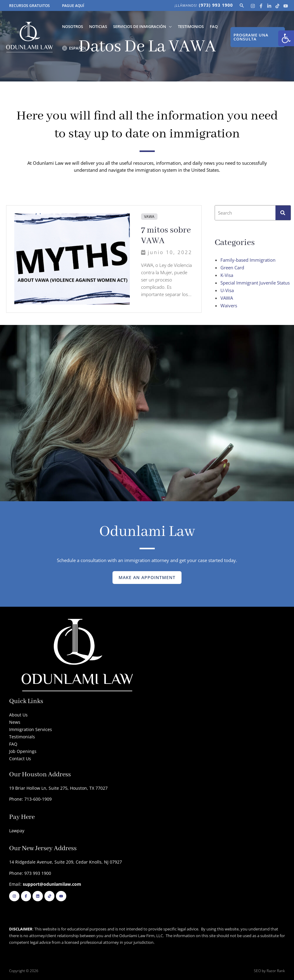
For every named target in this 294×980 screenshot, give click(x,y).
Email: (45, 884)
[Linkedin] (269, 6)
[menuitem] (77, 48)
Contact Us (20, 759)
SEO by (260, 971)
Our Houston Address (40, 775)
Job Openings (23, 751)
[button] (286, 38)
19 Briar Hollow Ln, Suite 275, (40, 788)
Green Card (232, 267)
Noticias (98, 26)
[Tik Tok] (277, 6)
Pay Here (22, 817)
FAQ (214, 26)
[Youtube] (286, 6)
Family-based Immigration (248, 260)
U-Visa (227, 290)
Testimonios (191, 26)
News (15, 722)
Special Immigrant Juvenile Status (255, 283)
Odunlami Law (147, 532)
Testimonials (22, 737)
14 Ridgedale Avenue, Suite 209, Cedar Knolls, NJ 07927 (66, 862)
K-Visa (227, 275)
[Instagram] (253, 6)
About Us (18, 715)
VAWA (149, 217)
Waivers (229, 305)
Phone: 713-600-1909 (30, 799)
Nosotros (73, 26)
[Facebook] (261, 6)
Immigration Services (31, 729)
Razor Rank (276, 971)
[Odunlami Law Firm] (29, 36)
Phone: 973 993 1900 (30, 873)
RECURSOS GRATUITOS (29, 6)
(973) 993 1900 (216, 5)
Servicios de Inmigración (140, 26)
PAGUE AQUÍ (73, 6)
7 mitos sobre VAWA (166, 236)
